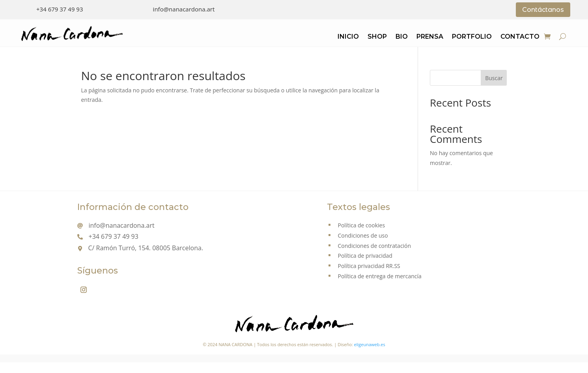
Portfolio (472, 37)
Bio (402, 37)
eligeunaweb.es (370, 344)
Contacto (520, 37)
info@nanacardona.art (184, 9)
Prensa (430, 37)
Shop (377, 37)
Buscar (494, 78)
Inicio (348, 37)
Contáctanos (543, 10)
